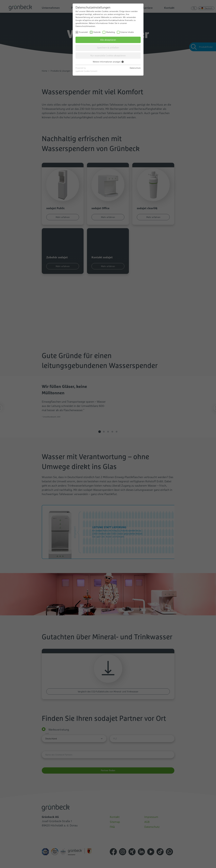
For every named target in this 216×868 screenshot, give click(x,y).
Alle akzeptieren (108, 40)
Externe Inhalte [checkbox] (127, 32)
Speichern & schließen (108, 48)
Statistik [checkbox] (97, 32)
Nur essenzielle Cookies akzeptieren (108, 55)
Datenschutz (135, 68)
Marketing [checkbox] (110, 32)
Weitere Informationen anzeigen (108, 62)
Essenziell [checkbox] (83, 32)
